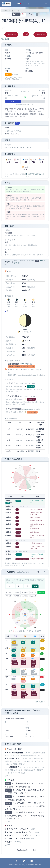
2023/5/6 (26, 396)
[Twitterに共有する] (25, 861)
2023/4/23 (22, 383)
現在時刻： (6, 39)
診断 (35, 586)
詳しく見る (40, 702)
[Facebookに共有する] (17, 861)
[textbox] (23, 14)
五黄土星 (41, 593)
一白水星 (9, 593)
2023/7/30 (28, 409)
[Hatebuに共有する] (32, 861)
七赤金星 (17, 596)
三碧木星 (25, 593)
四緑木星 (33, 593)
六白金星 (9, 596)
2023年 (6, 11)
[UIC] (6, 4)
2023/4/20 (23, 364)
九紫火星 (33, 596)
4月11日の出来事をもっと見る (25, 850)
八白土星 (25, 596)
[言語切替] (19, 4)
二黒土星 (17, 593)
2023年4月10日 (11, 34)
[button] (28, 4)
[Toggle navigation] (46, 4)
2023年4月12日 (40, 34)
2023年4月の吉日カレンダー (35, 175)
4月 (12, 11)
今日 (26, 34)
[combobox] (23, 14)
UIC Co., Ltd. (23, 865)
